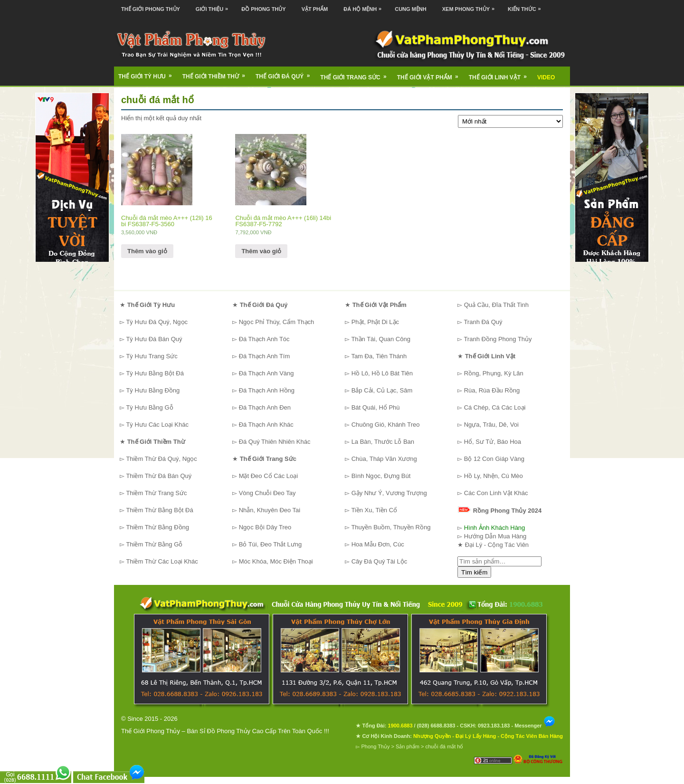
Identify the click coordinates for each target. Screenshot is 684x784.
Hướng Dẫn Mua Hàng (495, 536)
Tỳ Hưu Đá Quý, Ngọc (157, 322)
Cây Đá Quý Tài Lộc (380, 561)
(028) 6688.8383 (436, 726)
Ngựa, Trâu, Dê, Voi (491, 425)
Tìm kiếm (474, 572)
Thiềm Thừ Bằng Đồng (157, 527)
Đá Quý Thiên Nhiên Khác (275, 442)
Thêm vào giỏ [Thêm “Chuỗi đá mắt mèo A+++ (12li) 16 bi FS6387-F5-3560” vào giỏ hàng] (147, 251)
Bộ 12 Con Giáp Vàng (494, 459)
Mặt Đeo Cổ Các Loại (269, 476)
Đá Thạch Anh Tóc (264, 339)
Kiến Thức (527, 6)
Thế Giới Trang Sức (356, 74)
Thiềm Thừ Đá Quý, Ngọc (161, 459)
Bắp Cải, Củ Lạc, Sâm (382, 390)
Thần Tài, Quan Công (381, 339)
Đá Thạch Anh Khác (266, 425)
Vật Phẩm (315, 9)
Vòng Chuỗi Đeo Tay (267, 493)
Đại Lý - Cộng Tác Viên (497, 545)
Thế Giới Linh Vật (501, 74)
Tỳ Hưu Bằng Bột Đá (155, 373)
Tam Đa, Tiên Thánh (379, 356)
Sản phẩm (408, 746)
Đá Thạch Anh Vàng (266, 373)
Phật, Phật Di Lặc (375, 322)
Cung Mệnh (411, 9)
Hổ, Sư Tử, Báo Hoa (493, 442)
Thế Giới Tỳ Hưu (148, 73)
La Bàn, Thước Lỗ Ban (383, 442)
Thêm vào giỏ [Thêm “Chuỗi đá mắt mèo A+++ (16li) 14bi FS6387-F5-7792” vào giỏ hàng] (261, 251)
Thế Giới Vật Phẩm (431, 74)
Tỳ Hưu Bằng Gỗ (149, 407)
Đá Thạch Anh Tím (265, 356)
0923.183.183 (494, 726)
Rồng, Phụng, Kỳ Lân (494, 373)
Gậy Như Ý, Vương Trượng (389, 493)
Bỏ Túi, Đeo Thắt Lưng (271, 544)
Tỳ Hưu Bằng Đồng (153, 390)
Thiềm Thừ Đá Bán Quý (159, 476)
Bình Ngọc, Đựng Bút (381, 476)
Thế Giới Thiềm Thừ (217, 73)
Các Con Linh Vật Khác (496, 493)
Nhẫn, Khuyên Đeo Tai (270, 510)
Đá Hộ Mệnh (365, 6)
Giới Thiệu (214, 6)
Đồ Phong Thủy (263, 9)
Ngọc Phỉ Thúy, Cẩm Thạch (277, 322)
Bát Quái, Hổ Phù (376, 407)
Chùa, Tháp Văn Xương (384, 459)
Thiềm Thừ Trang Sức (156, 493)
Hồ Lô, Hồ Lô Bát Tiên (382, 373)
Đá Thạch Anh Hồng (267, 390)
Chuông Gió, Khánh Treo (386, 425)
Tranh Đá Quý (483, 322)
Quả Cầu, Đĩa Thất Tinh (496, 305)
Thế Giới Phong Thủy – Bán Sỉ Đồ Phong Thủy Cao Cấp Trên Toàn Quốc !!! (225, 731)
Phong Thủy (375, 746)
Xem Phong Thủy (471, 6)
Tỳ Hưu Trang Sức (152, 356)
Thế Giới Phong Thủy (151, 9)
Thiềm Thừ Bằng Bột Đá (159, 510)
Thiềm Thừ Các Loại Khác (162, 561)
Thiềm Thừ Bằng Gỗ (154, 544)
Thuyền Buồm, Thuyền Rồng (391, 527)
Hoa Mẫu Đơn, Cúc (378, 544)
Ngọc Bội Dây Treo (265, 527)
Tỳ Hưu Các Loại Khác (157, 425)
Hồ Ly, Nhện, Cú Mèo (494, 476)
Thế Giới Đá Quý (286, 73)
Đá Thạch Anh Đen (265, 407)
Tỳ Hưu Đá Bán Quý (154, 339)
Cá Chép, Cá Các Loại (495, 407)
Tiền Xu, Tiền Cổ (374, 510)
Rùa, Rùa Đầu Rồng (492, 390)
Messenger (535, 726)
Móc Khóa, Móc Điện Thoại (276, 561)
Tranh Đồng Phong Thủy (498, 339)
